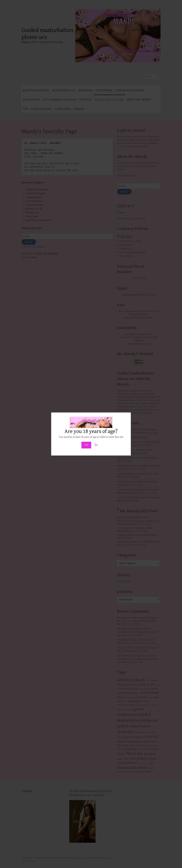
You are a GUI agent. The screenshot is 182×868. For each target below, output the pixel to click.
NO (96, 445)
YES (86, 445)
